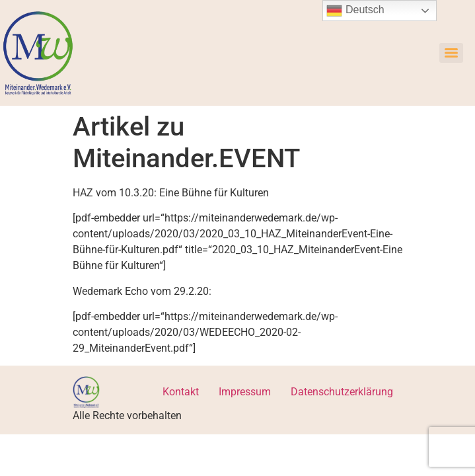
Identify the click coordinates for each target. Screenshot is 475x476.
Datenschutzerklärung (342, 392)
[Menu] (451, 53)
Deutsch (355, 11)
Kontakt (181, 392)
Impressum (245, 392)
